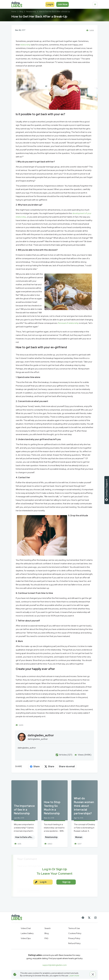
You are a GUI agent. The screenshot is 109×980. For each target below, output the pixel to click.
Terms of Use (74, 928)
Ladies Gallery (27, 933)
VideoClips (26, 938)
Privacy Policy (74, 938)
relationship (25, 45)
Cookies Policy (75, 933)
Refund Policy (74, 943)
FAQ (46, 938)
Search (48, 928)
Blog (47, 933)
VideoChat (26, 928)
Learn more (74, 976)
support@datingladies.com (55, 965)
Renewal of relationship (68, 323)
